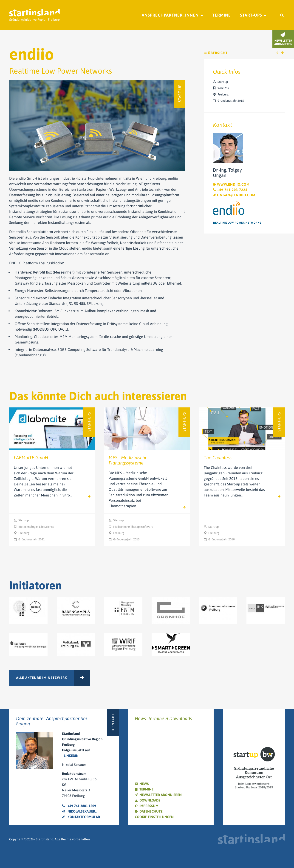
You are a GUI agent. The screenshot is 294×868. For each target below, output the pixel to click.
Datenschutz (151, 811)
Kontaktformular (81, 817)
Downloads (150, 800)
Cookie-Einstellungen (154, 817)
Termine (222, 15)
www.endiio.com (231, 184)
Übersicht (216, 53)
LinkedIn (71, 756)
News (144, 784)
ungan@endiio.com (234, 195)
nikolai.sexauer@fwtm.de (81, 811)
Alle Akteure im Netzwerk (42, 678)
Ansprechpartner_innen (170, 15)
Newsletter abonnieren (161, 795)
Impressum (149, 806)
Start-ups (251, 15)
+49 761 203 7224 (230, 190)
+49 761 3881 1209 (79, 806)
